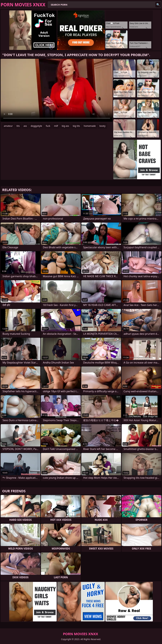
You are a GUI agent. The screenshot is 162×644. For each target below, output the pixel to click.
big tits (76, 126)
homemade (90, 126)
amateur (8, 126)
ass (25, 126)
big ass (65, 126)
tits (18, 126)
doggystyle (36, 126)
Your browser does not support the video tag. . (57, 90)
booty (103, 126)
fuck (48, 126)
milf (56, 126)
